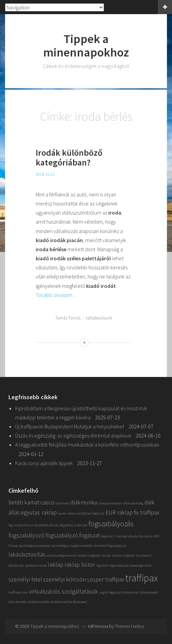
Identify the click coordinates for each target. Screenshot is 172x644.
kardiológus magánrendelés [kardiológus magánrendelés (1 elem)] (72, 546)
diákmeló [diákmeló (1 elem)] (62, 503)
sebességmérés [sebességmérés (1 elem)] (141, 565)
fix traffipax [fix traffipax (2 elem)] (146, 513)
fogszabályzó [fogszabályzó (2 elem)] (62, 535)
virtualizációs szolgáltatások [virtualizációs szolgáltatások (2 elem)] (63, 592)
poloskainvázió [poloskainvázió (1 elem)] (36, 565)
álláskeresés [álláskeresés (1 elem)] (149, 592)
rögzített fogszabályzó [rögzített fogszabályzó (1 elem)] (112, 565)
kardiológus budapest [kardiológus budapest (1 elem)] (35, 546)
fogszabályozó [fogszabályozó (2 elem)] (26, 535)
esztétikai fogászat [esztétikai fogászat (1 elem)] (91, 513)
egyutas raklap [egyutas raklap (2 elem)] (39, 513)
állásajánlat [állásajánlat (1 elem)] (130, 592)
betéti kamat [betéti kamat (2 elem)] (24, 502)
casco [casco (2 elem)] (47, 502)
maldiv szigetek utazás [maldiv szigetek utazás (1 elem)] (94, 555)
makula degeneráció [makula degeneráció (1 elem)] (61, 555)
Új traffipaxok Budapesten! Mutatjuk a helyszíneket (70, 426)
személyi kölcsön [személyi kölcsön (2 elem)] (64, 579)
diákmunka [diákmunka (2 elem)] (84, 502)
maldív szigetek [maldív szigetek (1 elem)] (123, 555)
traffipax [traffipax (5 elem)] (142, 578)
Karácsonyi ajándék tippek (44, 463)
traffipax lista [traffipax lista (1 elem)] (18, 592)
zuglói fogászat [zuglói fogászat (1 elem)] (110, 592)
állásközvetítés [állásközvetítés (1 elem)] (39, 602)
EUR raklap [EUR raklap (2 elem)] (119, 513)
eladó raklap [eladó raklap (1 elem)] (67, 513)
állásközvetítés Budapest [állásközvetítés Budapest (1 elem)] (69, 602)
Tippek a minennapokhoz (86, 46)
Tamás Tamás (68, 318)
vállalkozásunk (99, 318)
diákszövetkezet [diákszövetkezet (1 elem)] (110, 503)
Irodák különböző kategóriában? (69, 157)
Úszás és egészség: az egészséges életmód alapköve (73, 435)
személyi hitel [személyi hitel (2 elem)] (25, 579)
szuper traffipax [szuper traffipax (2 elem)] (106, 579)
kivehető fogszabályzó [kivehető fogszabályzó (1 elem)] (110, 546)
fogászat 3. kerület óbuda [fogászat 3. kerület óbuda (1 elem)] (119, 536)
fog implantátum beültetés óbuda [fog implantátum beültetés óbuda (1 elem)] (33, 525)
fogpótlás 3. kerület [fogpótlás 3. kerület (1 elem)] (74, 525)
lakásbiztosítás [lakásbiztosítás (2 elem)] (27, 555)
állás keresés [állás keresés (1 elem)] (18, 602)
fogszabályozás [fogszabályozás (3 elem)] (111, 524)
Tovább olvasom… (57, 295)
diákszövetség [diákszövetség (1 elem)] (133, 503)
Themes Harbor (130, 626)
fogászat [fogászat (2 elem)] (90, 535)
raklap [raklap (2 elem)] (56, 565)
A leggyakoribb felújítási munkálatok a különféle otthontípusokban (87, 445)
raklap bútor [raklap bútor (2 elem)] (80, 565)
